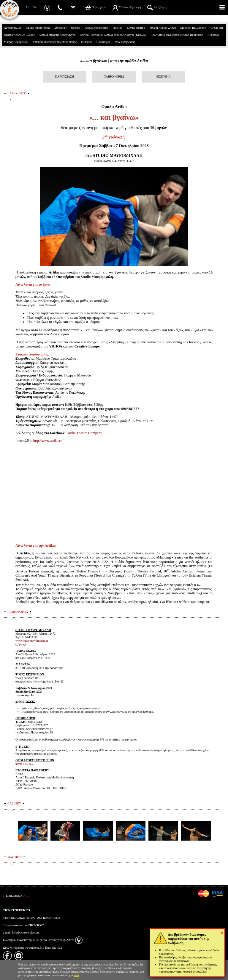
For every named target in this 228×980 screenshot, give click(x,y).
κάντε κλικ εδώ (24, 764)
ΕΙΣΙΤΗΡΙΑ (164, 77)
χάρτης (20, 644)
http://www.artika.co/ (48, 441)
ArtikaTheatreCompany (84, 433)
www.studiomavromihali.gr (32, 641)
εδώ (77, 975)
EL (28, 7)
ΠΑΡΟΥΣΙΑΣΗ (65, 77)
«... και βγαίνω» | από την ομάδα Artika (114, 61)
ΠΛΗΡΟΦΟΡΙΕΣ (114, 77)
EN (34, 7)
